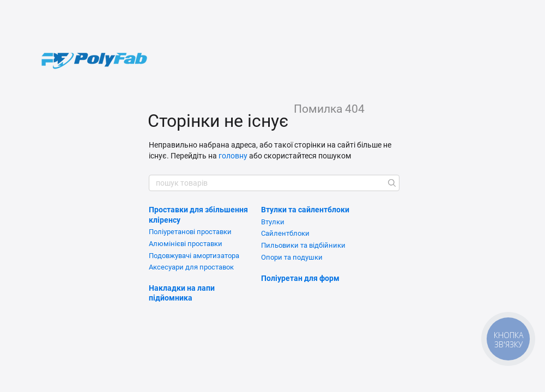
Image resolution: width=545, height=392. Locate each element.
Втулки (273, 222)
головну (233, 156)
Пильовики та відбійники (303, 245)
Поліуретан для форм (300, 278)
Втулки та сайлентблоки (305, 210)
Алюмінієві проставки (186, 244)
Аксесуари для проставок (191, 267)
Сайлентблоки (285, 233)
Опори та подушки (292, 257)
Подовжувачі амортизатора (194, 256)
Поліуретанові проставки (190, 232)
